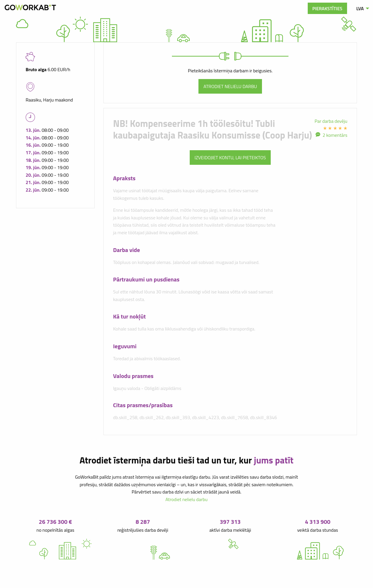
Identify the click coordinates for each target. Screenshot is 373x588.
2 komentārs (335, 135)
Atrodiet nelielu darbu (230, 86)
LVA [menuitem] (360, 8)
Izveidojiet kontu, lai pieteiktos (230, 157)
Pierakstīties (327, 8)
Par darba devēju (331, 121)
